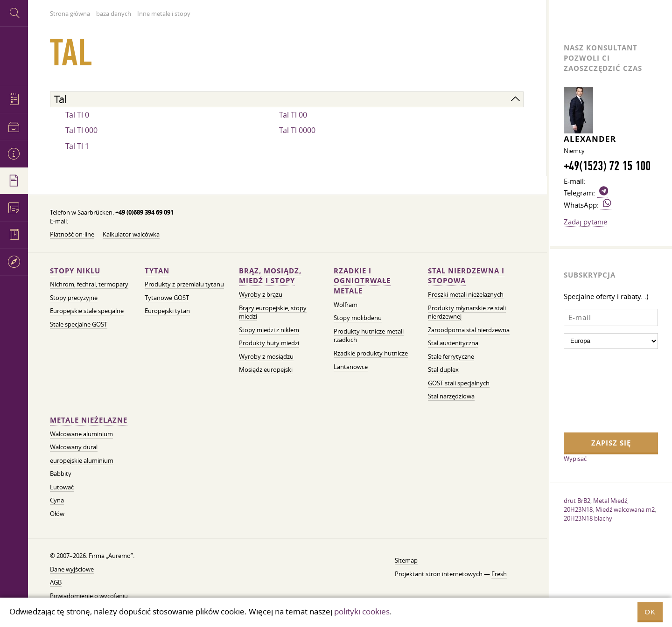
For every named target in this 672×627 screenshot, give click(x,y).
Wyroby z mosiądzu (266, 357)
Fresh (499, 574)
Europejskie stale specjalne (87, 311)
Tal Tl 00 (293, 115)
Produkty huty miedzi (269, 343)
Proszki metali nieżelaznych (466, 295)
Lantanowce (351, 367)
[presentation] (602, 390)
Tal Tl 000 (81, 130)
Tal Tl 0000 (297, 130)
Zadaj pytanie (585, 222)
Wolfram (346, 305)
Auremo (14, 55)
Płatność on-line (72, 234)
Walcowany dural (74, 447)
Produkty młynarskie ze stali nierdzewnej (467, 313)
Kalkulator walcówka (131, 234)
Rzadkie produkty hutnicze (371, 353)
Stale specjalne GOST (79, 324)
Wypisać (575, 459)
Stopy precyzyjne (74, 298)
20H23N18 (578, 509)
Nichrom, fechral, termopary (89, 284)
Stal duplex (443, 370)
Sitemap (406, 561)
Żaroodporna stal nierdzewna (469, 330)
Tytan (157, 271)
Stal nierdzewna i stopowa (466, 276)
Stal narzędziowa (451, 396)
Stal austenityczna (453, 343)
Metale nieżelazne (89, 420)
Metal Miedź (610, 501)
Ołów (57, 514)
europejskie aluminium (82, 461)
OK (650, 612)
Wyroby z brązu (261, 295)
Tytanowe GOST (167, 298)
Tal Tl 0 (77, 115)
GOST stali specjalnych (459, 383)
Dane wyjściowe (72, 569)
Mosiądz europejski (266, 370)
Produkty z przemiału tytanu (184, 284)
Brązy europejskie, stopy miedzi (273, 313)
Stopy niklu (75, 271)
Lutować (62, 487)
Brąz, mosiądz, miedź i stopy (270, 276)
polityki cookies (362, 611)
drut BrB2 (577, 501)
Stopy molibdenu (358, 318)
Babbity (61, 474)
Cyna (57, 500)
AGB (56, 582)
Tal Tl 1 (77, 146)
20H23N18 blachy (588, 518)
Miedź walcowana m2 (625, 509)
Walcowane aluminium (81, 434)
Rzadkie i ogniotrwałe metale (362, 281)
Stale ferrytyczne (451, 357)
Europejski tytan (167, 311)
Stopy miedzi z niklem (269, 330)
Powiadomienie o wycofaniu (89, 596)
